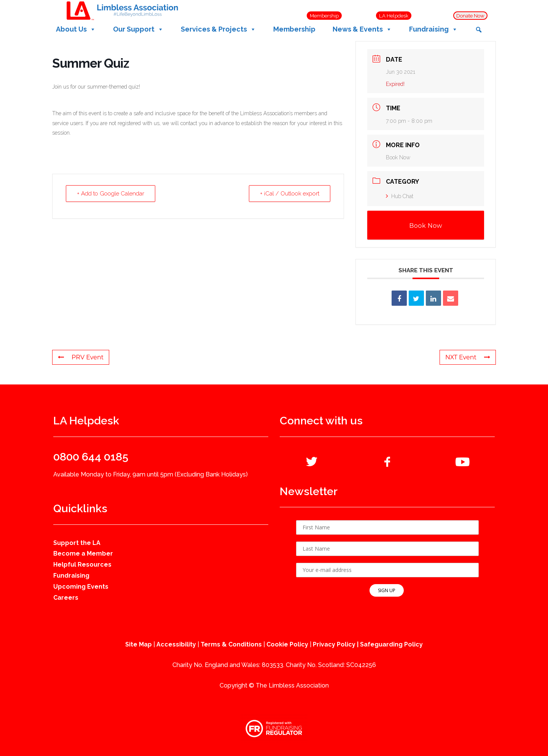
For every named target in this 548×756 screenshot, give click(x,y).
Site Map (139, 644)
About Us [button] (76, 29)
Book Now (398, 157)
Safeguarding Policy (391, 644)
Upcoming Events (81, 587)
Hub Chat (400, 196)
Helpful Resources (82, 565)
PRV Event (81, 357)
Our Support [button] (138, 29)
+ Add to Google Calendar (111, 194)
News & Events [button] (362, 29)
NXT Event (468, 357)
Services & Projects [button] (218, 29)
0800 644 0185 (91, 457)
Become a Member (83, 553)
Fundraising (71, 576)
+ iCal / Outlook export (290, 194)
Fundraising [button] (433, 29)
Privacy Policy (334, 644)
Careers (66, 598)
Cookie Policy (287, 644)
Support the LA (77, 543)
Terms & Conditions (231, 644)
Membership (294, 29)
